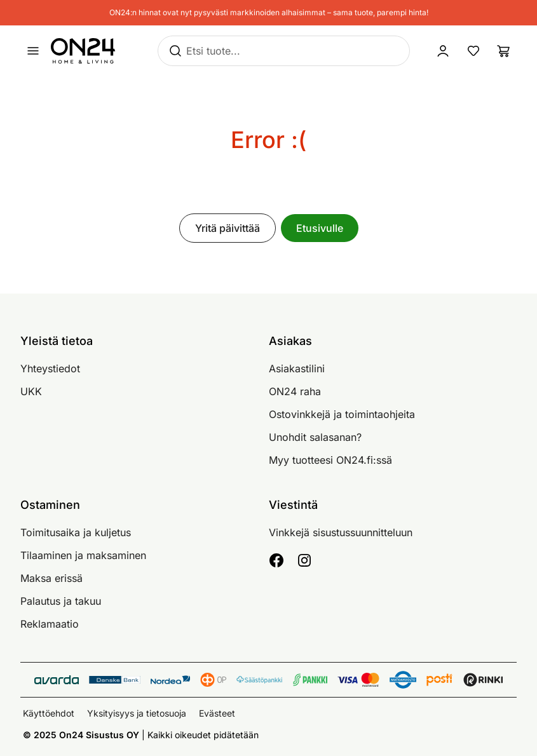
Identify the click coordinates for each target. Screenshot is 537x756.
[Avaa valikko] (33, 51)
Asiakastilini (297, 368)
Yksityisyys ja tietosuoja (137, 713)
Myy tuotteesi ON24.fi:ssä (330, 460)
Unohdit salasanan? (315, 437)
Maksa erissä (51, 578)
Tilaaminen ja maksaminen (83, 555)
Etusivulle (320, 228)
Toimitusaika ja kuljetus (76, 532)
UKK (31, 391)
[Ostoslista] (504, 51)
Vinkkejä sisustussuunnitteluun (341, 532)
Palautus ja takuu (61, 601)
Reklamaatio (50, 624)
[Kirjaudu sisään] (443, 51)
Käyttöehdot (49, 713)
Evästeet (217, 713)
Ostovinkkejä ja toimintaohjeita (342, 414)
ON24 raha (295, 391)
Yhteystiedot (50, 368)
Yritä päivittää (228, 228)
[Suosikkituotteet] (473, 51)
